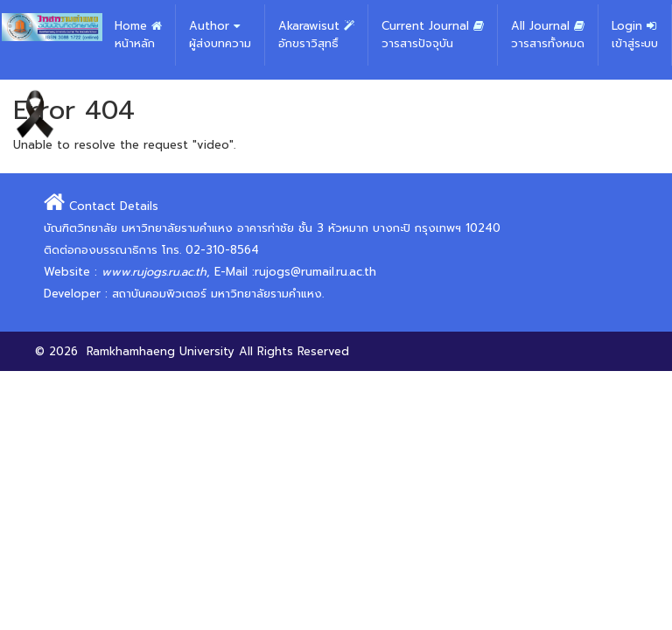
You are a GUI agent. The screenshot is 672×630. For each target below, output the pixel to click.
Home (138, 35)
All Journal (548, 35)
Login (635, 35)
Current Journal (433, 35)
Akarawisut (316, 35)
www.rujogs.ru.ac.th (154, 272)
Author (220, 35)
